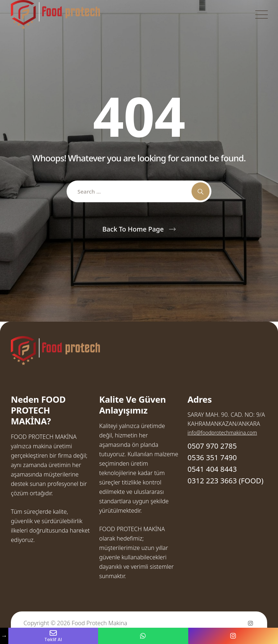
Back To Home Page (133, 229)
